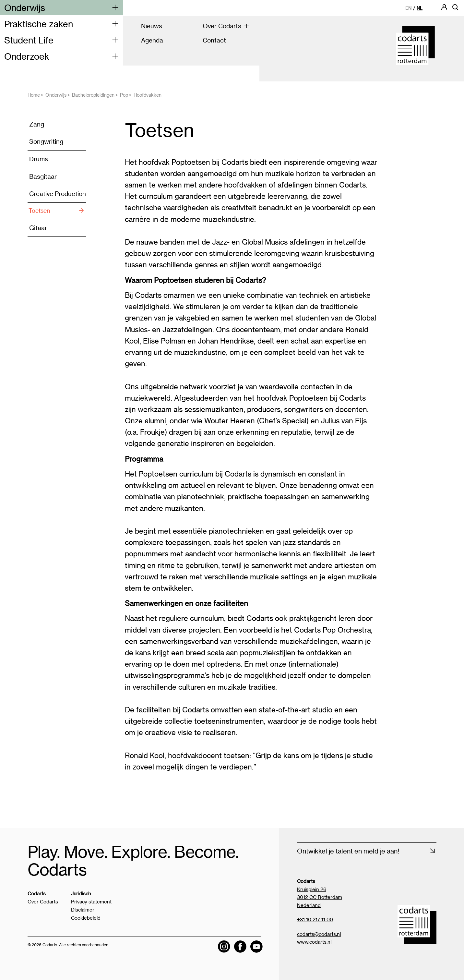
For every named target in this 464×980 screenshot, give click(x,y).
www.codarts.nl (314, 942)
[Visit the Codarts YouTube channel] (256, 946)
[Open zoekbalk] (455, 9)
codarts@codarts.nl (319, 934)
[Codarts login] (444, 9)
